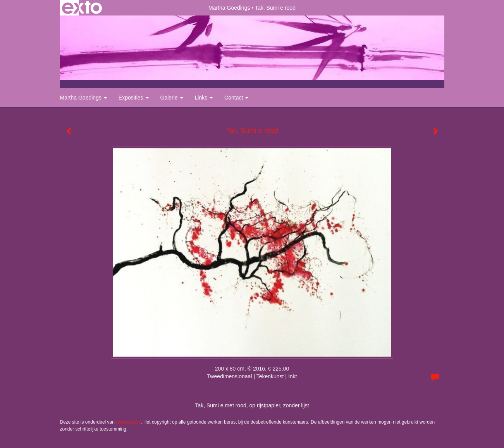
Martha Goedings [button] (83, 98)
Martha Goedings (229, 8)
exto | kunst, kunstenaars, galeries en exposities (82, 8)
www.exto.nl (128, 422)
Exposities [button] (134, 98)
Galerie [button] (172, 98)
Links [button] (204, 98)
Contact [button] (236, 98)
